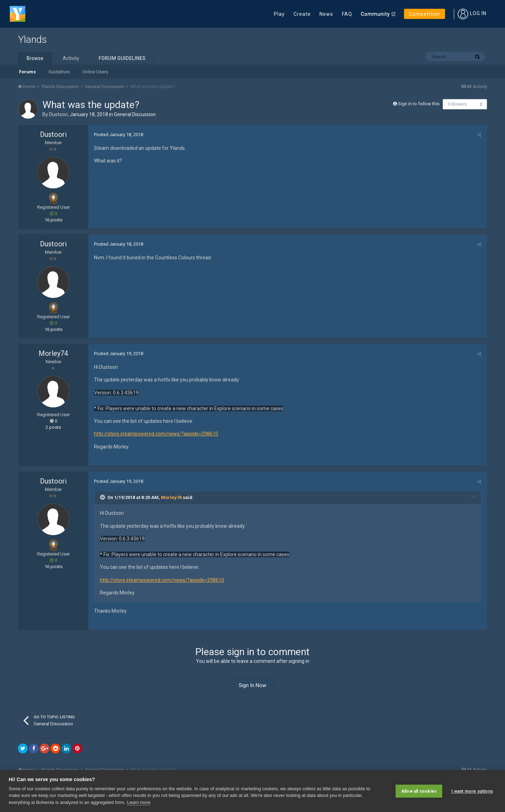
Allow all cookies (419, 791)
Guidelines (59, 72)
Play (279, 14)
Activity (71, 58)
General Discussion (135, 114)
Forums (27, 72)
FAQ (347, 14)
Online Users (95, 72)
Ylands (32, 39)
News (326, 14)
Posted (118, 135)
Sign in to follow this (419, 104)
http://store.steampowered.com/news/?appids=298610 (156, 434)
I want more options (472, 791)
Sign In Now (252, 685)
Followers (457, 104)
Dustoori (58, 114)
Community (375, 14)
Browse (35, 58)
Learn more (139, 802)
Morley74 (53, 353)
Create (302, 14)
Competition (425, 14)
